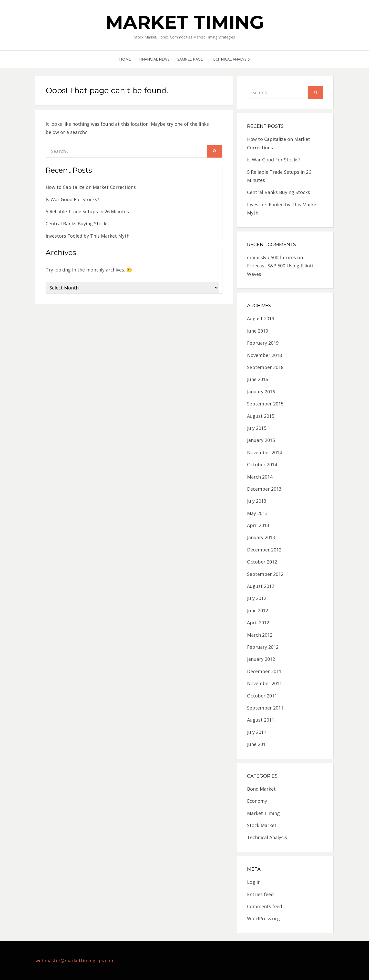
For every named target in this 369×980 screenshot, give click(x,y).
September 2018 (265, 367)
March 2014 (260, 477)
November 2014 (264, 452)
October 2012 (262, 562)
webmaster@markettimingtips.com (75, 960)
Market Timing (185, 22)
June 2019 (258, 331)
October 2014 (262, 464)
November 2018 (264, 355)
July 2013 (257, 501)
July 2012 (257, 598)
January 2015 (261, 440)
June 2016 (258, 379)
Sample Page (190, 59)
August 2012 (261, 586)
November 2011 (264, 683)
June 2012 (258, 610)
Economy (257, 801)
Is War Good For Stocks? (72, 199)
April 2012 (258, 623)
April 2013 (258, 525)
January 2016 (261, 392)
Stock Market (262, 825)
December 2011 (264, 671)
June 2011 (258, 744)
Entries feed (260, 894)
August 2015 (261, 416)
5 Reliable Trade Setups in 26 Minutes (87, 211)
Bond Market (261, 789)
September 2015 (265, 404)
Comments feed (265, 906)
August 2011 (261, 720)
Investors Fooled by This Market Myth (88, 236)
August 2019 (261, 318)
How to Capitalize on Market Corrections (91, 187)
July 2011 (257, 732)
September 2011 (265, 708)
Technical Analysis (230, 59)
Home (125, 59)
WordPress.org (263, 918)
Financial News (154, 59)
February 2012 (263, 647)
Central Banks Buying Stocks (77, 224)
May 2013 (257, 513)
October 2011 (262, 696)
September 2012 (265, 574)
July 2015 (257, 428)
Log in (254, 882)
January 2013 (261, 537)
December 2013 (264, 489)
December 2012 (264, 550)
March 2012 (260, 635)
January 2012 (261, 659)
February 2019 (263, 343)
